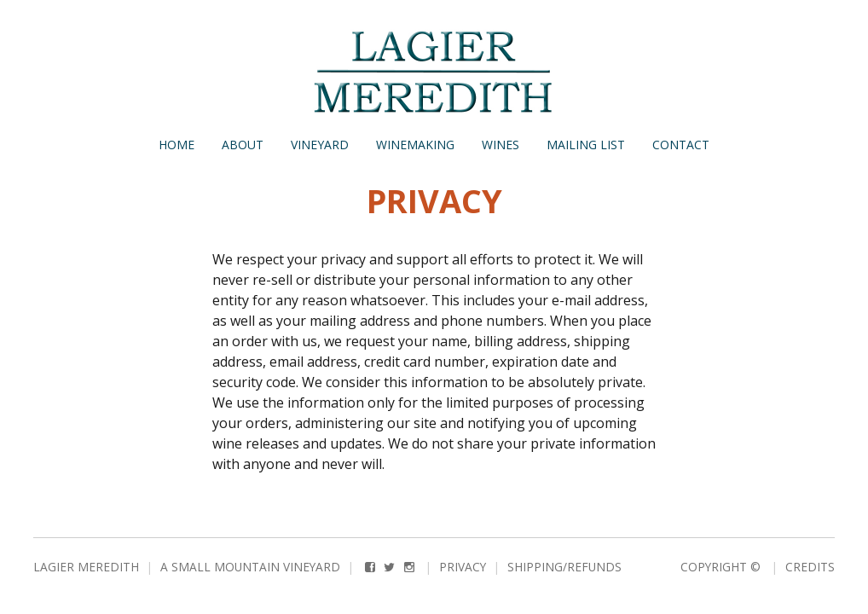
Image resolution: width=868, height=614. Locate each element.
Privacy (463, 567)
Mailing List (586, 145)
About (243, 145)
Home (176, 145)
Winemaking (415, 145)
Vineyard (320, 145)
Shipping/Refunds (564, 567)
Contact (681, 145)
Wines (501, 145)
